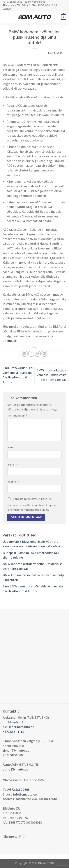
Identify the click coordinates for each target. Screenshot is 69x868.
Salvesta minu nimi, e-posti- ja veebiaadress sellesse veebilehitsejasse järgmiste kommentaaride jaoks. (32, 504)
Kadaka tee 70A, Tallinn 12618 (19, 5)
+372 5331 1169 (14, 732)
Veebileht (13, 482)
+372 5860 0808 (14, 755)
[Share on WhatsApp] (25, 354)
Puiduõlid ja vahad (13, 857)
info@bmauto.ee (25, 794)
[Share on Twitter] (38, 354)
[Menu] (5, 17)
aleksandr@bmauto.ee (18, 727)
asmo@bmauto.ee (15, 769)
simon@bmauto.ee (16, 750)
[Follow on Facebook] (20, 837)
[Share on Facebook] (31, 354)
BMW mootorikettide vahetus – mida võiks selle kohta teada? (51, 375)
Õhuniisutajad (36, 857)
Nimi (11, 447)
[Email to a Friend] (44, 354)
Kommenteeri (17, 416)
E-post (13, 464)
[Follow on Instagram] (24, 837)
